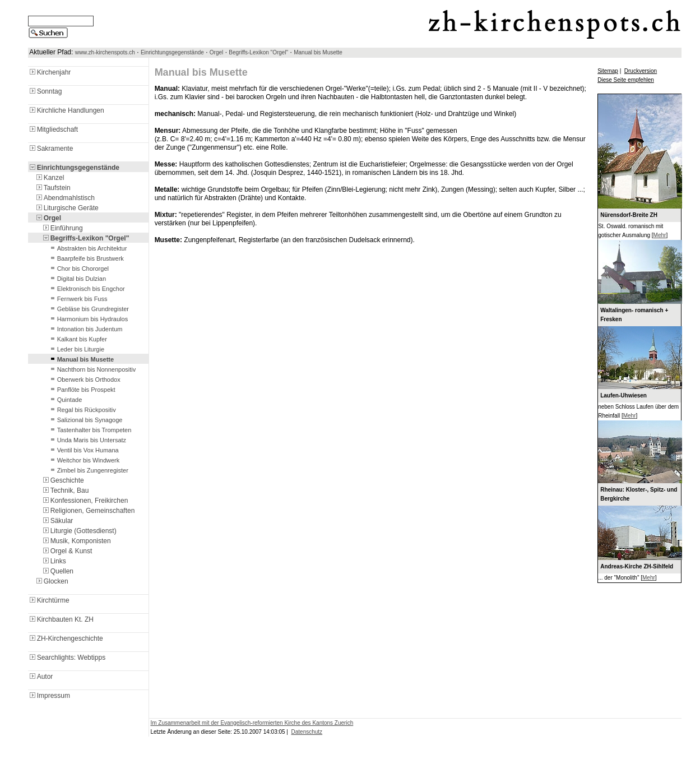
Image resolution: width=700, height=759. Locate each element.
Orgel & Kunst (67, 551)
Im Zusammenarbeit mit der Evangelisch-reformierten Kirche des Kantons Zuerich (252, 723)
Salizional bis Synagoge (85, 420)
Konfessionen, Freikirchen (85, 501)
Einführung (62, 228)
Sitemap (608, 71)
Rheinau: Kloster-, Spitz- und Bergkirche (639, 494)
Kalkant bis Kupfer (78, 339)
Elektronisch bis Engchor (87, 289)
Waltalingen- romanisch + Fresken (634, 315)
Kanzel (50, 178)
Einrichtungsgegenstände (172, 52)
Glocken (52, 581)
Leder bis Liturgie (76, 349)
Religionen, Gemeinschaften (88, 511)
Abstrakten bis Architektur (88, 248)
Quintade (65, 400)
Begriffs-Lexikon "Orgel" (258, 52)
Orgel (216, 52)
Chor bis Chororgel (78, 269)
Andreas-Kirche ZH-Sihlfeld (637, 566)
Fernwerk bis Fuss (78, 299)
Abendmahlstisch (65, 198)
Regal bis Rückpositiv (82, 410)
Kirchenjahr (50, 72)
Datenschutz (307, 732)
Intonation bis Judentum (85, 329)
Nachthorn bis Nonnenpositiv (92, 369)
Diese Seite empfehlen (626, 80)
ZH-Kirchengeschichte (66, 638)
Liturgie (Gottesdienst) (79, 531)
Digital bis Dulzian (77, 279)
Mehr (660, 235)
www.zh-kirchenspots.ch (105, 52)
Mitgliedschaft (53, 129)
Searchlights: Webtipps (67, 658)
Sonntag (45, 91)
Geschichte (63, 480)
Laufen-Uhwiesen (623, 395)
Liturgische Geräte (67, 208)
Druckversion (641, 71)
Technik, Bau (65, 490)
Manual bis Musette (318, 52)
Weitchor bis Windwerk (84, 460)
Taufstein (53, 188)
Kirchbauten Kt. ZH (61, 619)
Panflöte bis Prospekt (82, 390)
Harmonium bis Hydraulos (88, 319)
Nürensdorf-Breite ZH (629, 215)
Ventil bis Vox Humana (84, 450)
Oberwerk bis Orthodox (84, 379)
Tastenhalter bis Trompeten (90, 430)
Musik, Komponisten (76, 541)
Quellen (57, 571)
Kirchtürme (49, 600)
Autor (41, 677)
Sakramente (51, 149)
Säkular (57, 521)
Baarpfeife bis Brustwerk (86, 258)
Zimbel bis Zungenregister (88, 470)
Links (54, 561)
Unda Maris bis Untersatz (87, 440)
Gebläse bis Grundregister (89, 309)
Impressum (49, 696)
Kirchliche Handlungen (66, 110)
